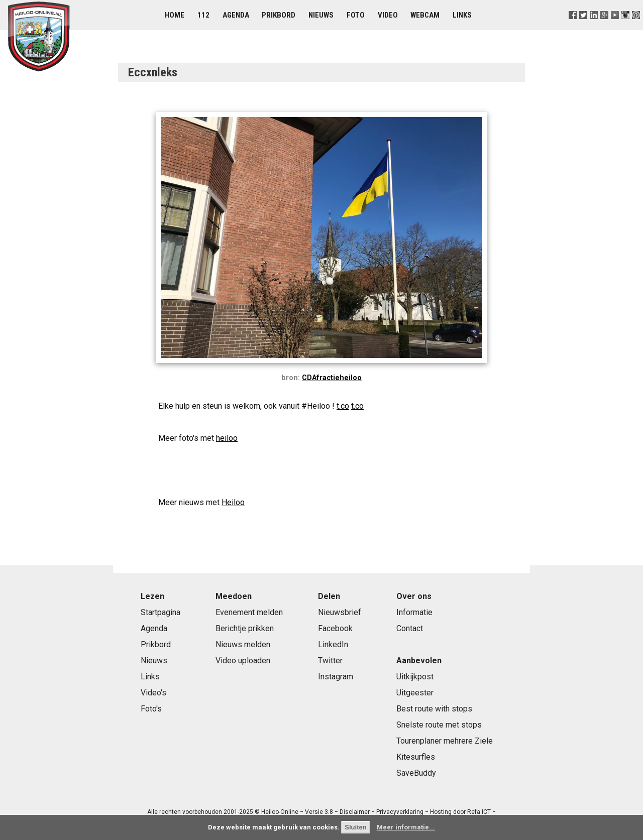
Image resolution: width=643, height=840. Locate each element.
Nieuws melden (243, 644)
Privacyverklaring (400, 812)
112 (203, 15)
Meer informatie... (406, 827)
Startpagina (160, 612)
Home (175, 15)
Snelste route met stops (439, 725)
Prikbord (279, 15)
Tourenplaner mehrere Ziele (445, 741)
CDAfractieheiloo (332, 378)
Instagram (336, 677)
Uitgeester (415, 693)
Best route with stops (434, 709)
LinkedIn (333, 644)
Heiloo (233, 502)
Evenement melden (249, 612)
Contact (410, 628)
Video (388, 15)
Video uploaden (243, 661)
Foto (356, 15)
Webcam (425, 15)
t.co (343, 406)
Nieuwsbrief (340, 612)
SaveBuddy (416, 773)
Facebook (335, 628)
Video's (153, 693)
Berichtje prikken (245, 628)
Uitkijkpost (415, 677)
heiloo (227, 438)
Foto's (151, 709)
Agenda (236, 15)
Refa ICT (479, 812)
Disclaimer (355, 812)
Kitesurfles (416, 757)
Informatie (414, 612)
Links (462, 15)
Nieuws (321, 15)
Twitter (330, 661)
